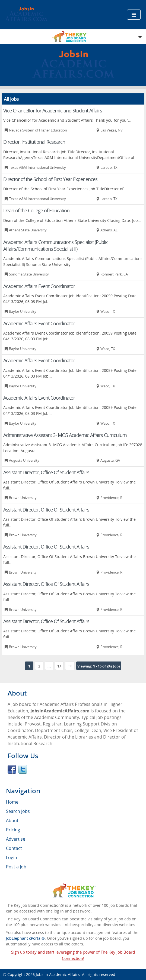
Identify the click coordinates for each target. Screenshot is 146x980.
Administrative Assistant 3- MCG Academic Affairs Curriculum (65, 435)
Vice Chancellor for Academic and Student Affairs (53, 111)
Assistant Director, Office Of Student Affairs (46, 472)
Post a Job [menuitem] (16, 867)
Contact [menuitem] (14, 848)
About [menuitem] (12, 820)
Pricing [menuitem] (13, 830)
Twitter (23, 769)
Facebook (12, 769)
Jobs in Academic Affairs (58, 974)
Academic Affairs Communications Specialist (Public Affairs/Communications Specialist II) (56, 245)
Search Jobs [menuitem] (18, 811)
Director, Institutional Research (34, 142)
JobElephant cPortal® (25, 938)
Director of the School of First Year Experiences (50, 179)
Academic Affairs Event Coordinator (39, 286)
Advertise (16, 839)
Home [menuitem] (12, 802)
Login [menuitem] (12, 857)
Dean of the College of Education (36, 210)
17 (59, 666)
